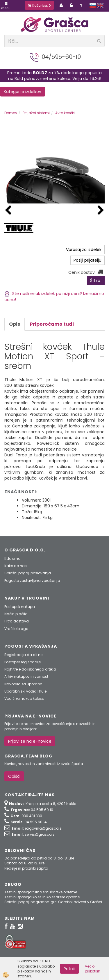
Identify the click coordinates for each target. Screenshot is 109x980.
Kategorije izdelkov (23, 92)
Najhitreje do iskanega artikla (30, 669)
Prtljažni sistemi (36, 113)
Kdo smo (12, 559)
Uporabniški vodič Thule (25, 691)
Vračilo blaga (16, 629)
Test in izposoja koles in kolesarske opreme (42, 897)
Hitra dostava (17, 621)
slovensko (93, 6)
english (100, 6)
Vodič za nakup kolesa (24, 698)
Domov (11, 113)
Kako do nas (16, 566)
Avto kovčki (65, 113)
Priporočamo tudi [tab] (52, 324)
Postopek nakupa (20, 607)
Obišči (14, 776)
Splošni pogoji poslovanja (28, 573)
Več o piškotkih (93, 969)
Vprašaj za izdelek (84, 249)
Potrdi (69, 969)
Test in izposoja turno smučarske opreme (41, 892)
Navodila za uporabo (23, 684)
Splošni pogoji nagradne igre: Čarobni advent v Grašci (53, 902)
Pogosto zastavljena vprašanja (32, 581)
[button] (101, 211)
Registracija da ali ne (23, 655)
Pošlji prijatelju (87, 260)
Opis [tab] (15, 324)
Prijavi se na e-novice (30, 741)
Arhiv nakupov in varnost (26, 676)
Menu (6, 6)
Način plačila (16, 614)
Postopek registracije (23, 662)
